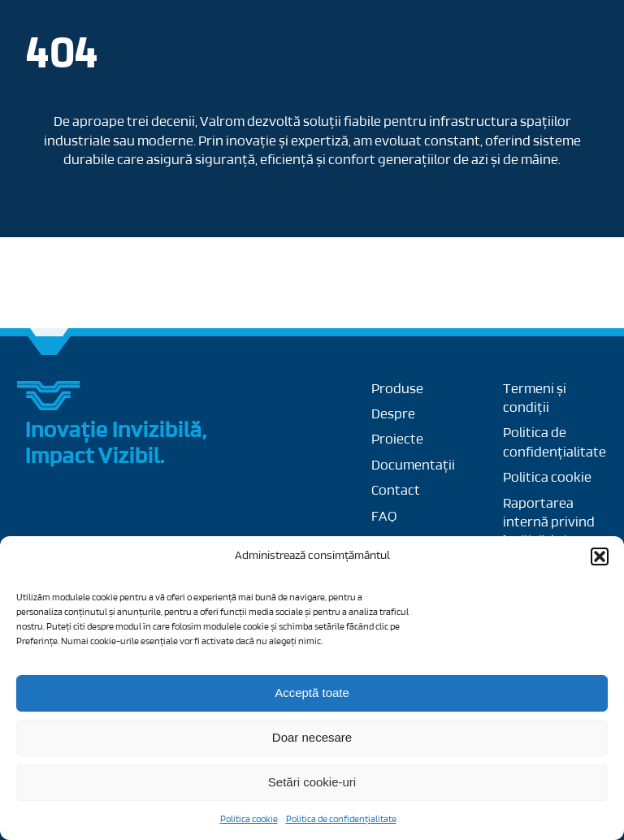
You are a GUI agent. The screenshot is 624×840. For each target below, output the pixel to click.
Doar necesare (312, 737)
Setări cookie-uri (312, 782)
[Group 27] (50, 387)
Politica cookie (249, 820)
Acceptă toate (312, 693)
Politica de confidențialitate (341, 820)
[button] (600, 556)
